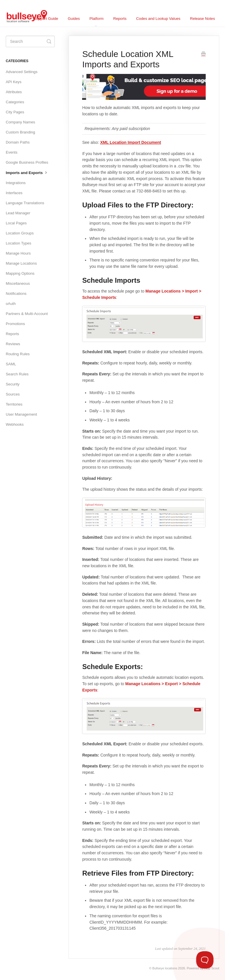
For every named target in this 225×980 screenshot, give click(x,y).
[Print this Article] (203, 54)
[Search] (30, 41)
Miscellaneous (18, 283)
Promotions (15, 324)
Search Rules (17, 374)
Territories (14, 404)
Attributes (14, 92)
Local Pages (16, 223)
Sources (13, 394)
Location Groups (20, 233)
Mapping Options (20, 273)
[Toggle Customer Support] (205, 960)
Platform (96, 21)
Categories (15, 102)
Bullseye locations (165, 968)
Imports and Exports (27, 172)
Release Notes (203, 19)
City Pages (15, 112)
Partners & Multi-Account (27, 314)
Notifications (16, 294)
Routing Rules (18, 354)
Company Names (20, 122)
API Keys (14, 82)
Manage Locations (21, 263)
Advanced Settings (22, 72)
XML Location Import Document (131, 142)
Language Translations (25, 203)
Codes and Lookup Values (158, 19)
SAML (11, 364)
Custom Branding (20, 132)
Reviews (13, 344)
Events (12, 152)
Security (13, 384)
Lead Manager (18, 213)
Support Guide (46, 19)
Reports (120, 19)
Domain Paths (18, 142)
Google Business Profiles (27, 162)
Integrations (16, 183)
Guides (74, 19)
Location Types (18, 243)
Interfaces (14, 193)
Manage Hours (18, 253)
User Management (21, 414)
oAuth (11, 304)
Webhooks (15, 424)
